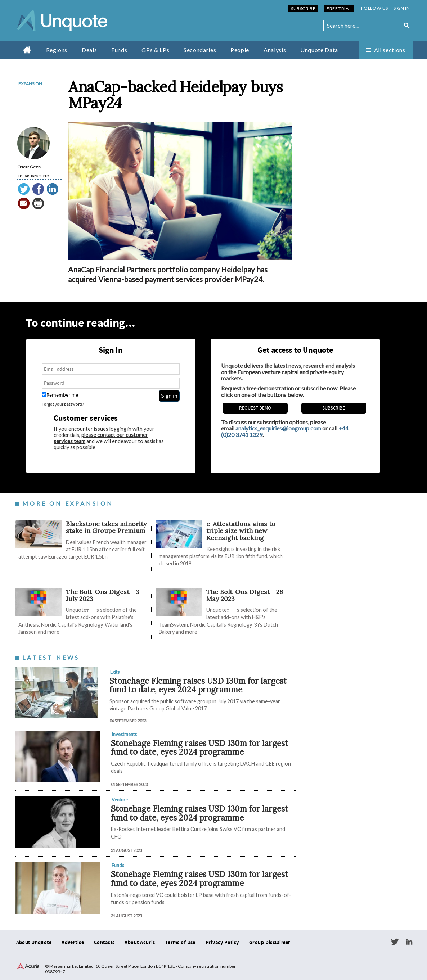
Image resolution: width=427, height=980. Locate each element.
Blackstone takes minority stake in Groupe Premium (106, 527)
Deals (89, 50)
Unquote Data (319, 50)
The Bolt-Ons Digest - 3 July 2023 (103, 595)
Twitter (395, 942)
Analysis (275, 50)
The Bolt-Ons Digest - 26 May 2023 (245, 595)
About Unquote (34, 943)
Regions (57, 50)
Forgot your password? (63, 404)
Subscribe (303, 8)
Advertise (73, 943)
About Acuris (140, 943)
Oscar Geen (29, 167)
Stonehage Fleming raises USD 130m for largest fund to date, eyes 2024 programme (198, 685)
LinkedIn (409, 942)
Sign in (402, 8)
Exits (115, 672)
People (240, 50)
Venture (120, 800)
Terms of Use (180, 943)
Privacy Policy (222, 943)
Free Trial (339, 8)
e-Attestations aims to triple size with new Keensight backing (241, 531)
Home (27, 50)
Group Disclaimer (270, 943)
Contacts (104, 943)
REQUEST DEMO (255, 408)
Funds (119, 50)
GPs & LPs (155, 50)
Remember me (60, 395)
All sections (390, 50)
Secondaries (200, 50)
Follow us (375, 8)
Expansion (30, 84)
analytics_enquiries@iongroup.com (278, 428)
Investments (124, 734)
